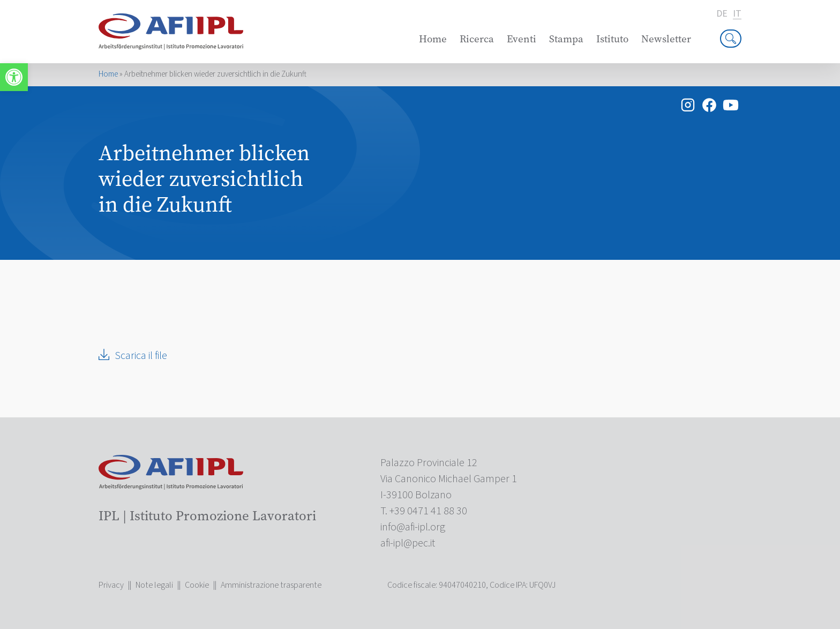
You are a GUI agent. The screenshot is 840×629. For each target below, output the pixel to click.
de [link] (722, 14)
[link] (14, 77)
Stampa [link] (566, 39)
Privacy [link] (111, 585)
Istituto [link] (612, 39)
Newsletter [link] (666, 39)
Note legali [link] (154, 585)
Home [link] (433, 39)
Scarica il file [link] (141, 356)
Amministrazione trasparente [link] (271, 585)
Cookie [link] (197, 585)
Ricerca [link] (477, 39)
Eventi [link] (522, 39)
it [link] (737, 14)
